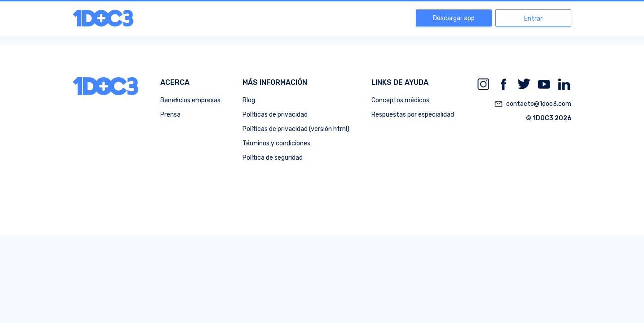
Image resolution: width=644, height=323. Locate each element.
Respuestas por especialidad (413, 115)
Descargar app (454, 18)
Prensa (170, 115)
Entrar (533, 19)
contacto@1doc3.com (533, 104)
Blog (249, 100)
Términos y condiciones (276, 143)
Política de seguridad (273, 158)
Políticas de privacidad (275, 115)
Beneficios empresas (190, 100)
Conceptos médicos (400, 100)
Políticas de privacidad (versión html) (296, 129)
